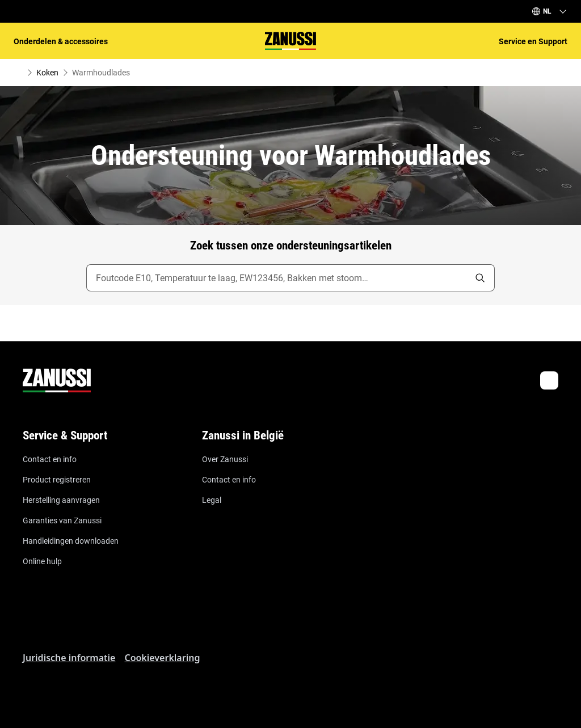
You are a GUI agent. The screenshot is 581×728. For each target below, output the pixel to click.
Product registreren (57, 480)
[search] (480, 278)
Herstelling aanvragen (61, 500)
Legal (212, 500)
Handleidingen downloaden (71, 541)
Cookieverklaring (162, 658)
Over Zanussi (225, 459)
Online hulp (42, 561)
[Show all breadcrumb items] (18, 73)
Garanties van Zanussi (62, 520)
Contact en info (50, 459)
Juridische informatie (69, 658)
